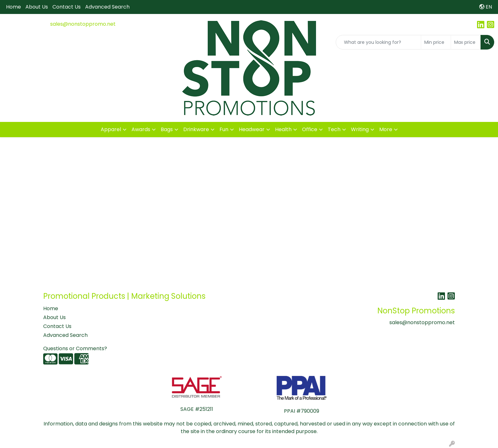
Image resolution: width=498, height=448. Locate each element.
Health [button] (283, 129)
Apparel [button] (111, 129)
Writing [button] (360, 129)
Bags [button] (167, 129)
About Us (37, 7)
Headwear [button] (252, 129)
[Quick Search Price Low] (436, 42)
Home (13, 7)
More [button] (386, 129)
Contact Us (67, 7)
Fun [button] (224, 129)
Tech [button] (334, 129)
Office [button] (310, 129)
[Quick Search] (378, 42)
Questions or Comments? (75, 348)
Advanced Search (107, 7)
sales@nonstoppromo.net (83, 24)
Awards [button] (141, 129)
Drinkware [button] (196, 129)
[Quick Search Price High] (466, 42)
